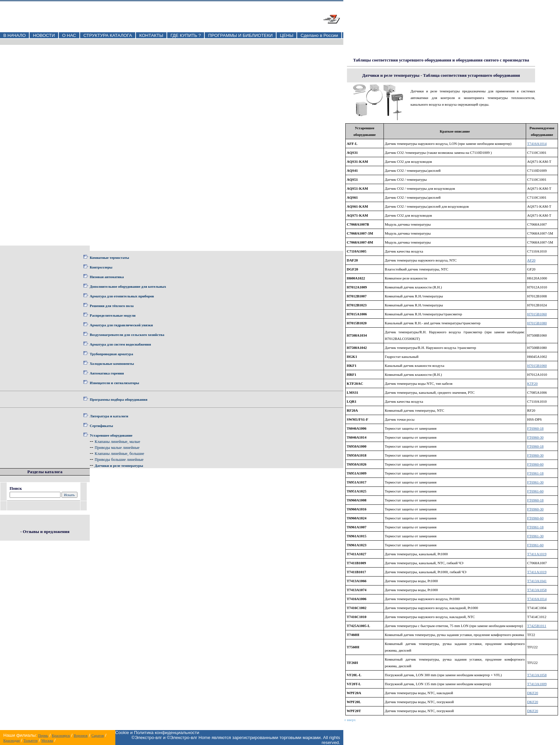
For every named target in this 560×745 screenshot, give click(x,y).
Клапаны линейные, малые (117, 442)
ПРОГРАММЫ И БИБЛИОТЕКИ (240, 35)
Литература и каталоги (109, 416)
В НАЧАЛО (14, 35)
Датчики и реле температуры (119, 466)
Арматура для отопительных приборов (122, 296)
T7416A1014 (537, 144)
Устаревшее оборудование (111, 435)
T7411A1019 (537, 554)
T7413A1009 (537, 684)
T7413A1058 (537, 590)
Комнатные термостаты (109, 258)
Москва (47, 740)
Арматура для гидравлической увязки (121, 325)
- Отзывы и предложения (45, 532)
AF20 (531, 260)
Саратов (98, 735)
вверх (350, 720)
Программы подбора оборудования (118, 399)
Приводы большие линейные (119, 460)
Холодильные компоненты (112, 364)
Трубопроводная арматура (111, 354)
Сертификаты (101, 426)
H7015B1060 (537, 314)
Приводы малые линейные (117, 448)
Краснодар (12, 740)
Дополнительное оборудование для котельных (128, 286)
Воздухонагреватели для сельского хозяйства (127, 335)
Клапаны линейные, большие (119, 454)
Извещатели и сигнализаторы (114, 383)
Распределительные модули (113, 315)
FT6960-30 (535, 437)
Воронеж (81, 735)
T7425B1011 (537, 626)
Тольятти (31, 740)
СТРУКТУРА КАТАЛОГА (108, 35)
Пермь (43, 735)
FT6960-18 (535, 428)
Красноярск (61, 735)
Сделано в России (319, 35)
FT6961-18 (535, 473)
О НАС (69, 35)
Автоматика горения (107, 373)
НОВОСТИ (44, 35)
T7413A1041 (537, 581)
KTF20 (532, 383)
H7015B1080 (537, 323)
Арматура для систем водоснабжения (120, 344)
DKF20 (533, 693)
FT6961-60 (535, 491)
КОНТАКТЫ (151, 35)
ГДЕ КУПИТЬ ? (186, 35)
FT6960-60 (535, 464)
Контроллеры (101, 267)
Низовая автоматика (107, 277)
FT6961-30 (535, 482)
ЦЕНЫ (286, 35)
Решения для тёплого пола (112, 306)
